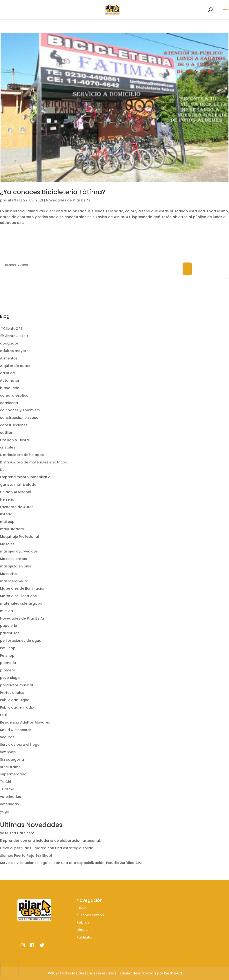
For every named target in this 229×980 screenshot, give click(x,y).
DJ (2, 470)
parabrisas (10, 633)
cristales (8, 447)
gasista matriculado (18, 484)
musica (6, 611)
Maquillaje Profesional (19, 537)
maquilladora (12, 529)
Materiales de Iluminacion (23, 588)
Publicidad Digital (15, 700)
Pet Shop (8, 648)
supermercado (13, 774)
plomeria (8, 663)
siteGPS (14, 200)
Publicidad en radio (17, 707)
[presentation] (9, 969)
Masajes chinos (14, 559)
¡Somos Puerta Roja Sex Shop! (26, 856)
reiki (4, 715)
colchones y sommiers (20, 410)
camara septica (14, 395)
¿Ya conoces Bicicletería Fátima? (53, 192)
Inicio (81, 908)
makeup (7, 522)
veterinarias (11, 797)
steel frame (10, 767)
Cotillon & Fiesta (14, 440)
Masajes (7, 544)
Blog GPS (85, 930)
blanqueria (10, 388)
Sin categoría (12, 759)
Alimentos (9, 358)
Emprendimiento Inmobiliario (25, 477)
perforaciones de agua (21, 641)
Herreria (7, 499)
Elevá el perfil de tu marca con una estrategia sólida (47, 848)
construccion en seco (19, 418)
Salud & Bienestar (16, 730)
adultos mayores (15, 351)
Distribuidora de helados (22, 455)
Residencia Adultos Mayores (25, 722)
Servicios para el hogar (21, 745)
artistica (7, 373)
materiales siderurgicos (21, 603)
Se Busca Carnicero (17, 833)
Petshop (7, 656)
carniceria (9, 403)
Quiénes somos (90, 915)
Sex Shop (8, 752)
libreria (6, 514)
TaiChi (5, 782)
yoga (5, 811)
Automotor (10, 380)
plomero (8, 670)
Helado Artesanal (16, 492)
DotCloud (173, 973)
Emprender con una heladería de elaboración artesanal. (50, 841)
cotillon (7, 433)
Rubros (83, 922)
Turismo (7, 789)
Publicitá (84, 937)
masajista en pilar (16, 566)
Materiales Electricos (18, 596)
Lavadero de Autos (17, 507)
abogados (9, 343)
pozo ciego (10, 678)
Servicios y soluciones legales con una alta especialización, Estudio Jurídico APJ (71, 863)
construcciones (14, 425)
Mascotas (9, 574)
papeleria (9, 626)
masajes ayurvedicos (19, 551)
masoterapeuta (14, 581)
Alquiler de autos (15, 366)
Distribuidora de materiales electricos (33, 462)
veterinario (10, 804)
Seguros (7, 737)
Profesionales (12, 693)
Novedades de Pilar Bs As (68, 200)
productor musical (17, 685)
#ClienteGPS (11, 329)
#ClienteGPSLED (14, 336)
